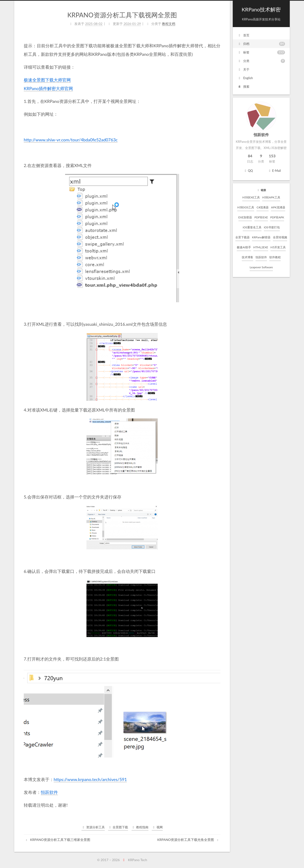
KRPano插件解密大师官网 (48, 88)
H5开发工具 (278, 247)
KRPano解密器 (261, 237)
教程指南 (140, 827)
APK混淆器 (278, 207)
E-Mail (274, 171)
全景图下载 (118, 827)
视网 (157, 827)
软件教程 (275, 257)
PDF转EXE (261, 217)
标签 (261, 52)
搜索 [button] (243, 86)
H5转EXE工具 (251, 197)
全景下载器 (242, 237)
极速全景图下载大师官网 (47, 80)
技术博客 (247, 257)
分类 (261, 61)
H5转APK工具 (271, 197)
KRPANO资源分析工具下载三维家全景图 (58, 840)
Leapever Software (261, 267)
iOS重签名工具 (252, 227)
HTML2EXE (261, 247)
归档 (261, 44)
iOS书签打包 (272, 227)
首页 (243, 35)
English (245, 78)
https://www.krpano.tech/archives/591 (90, 779)
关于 (243, 69)
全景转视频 (280, 237)
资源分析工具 (93, 827)
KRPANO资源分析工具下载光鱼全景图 (188, 840)
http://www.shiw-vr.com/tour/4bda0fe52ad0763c (71, 140)
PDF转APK (277, 217)
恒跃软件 (261, 257)
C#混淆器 (263, 207)
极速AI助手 (244, 247)
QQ (248, 171)
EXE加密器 (245, 217)
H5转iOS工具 (246, 207)
